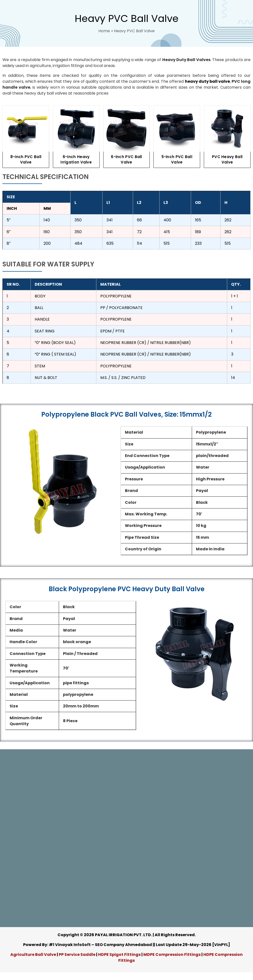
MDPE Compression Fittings (172, 955)
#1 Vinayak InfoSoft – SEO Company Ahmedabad (100, 945)
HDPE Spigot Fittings (119, 955)
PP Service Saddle (77, 955)
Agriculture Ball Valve (34, 955)
